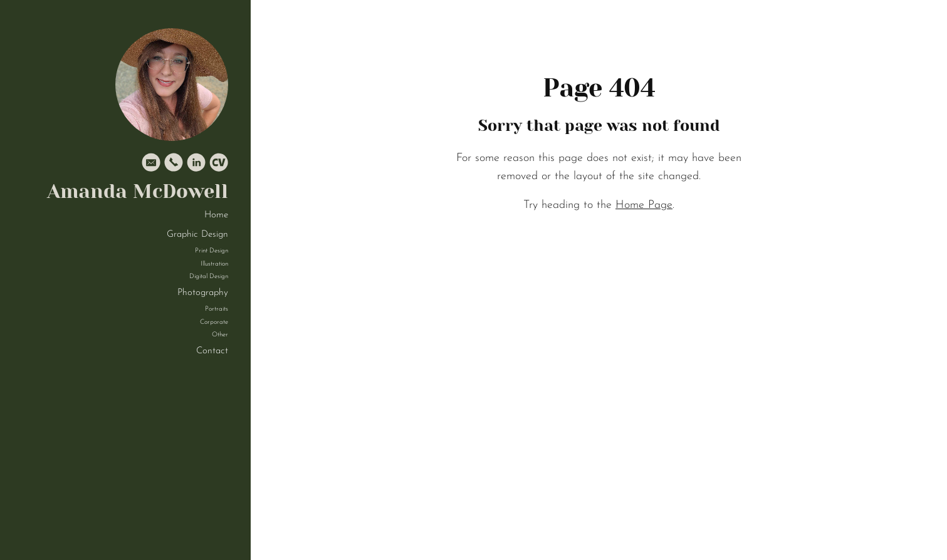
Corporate (214, 322)
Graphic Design (197, 235)
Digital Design (209, 277)
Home (216, 215)
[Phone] (174, 165)
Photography (203, 293)
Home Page (644, 205)
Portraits (217, 309)
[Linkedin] (196, 165)
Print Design (212, 251)
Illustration (214, 264)
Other (220, 335)
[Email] (151, 165)
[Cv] (219, 165)
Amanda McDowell (138, 191)
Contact (212, 351)
